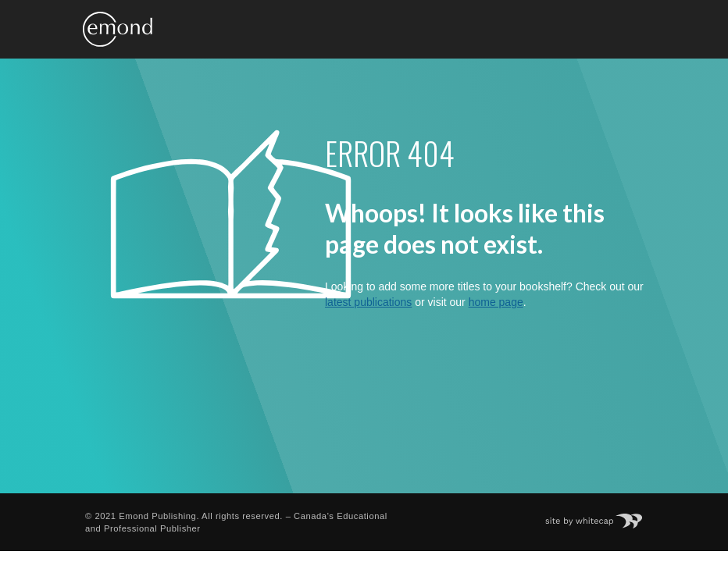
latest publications (368, 302)
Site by (602, 516)
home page (496, 302)
